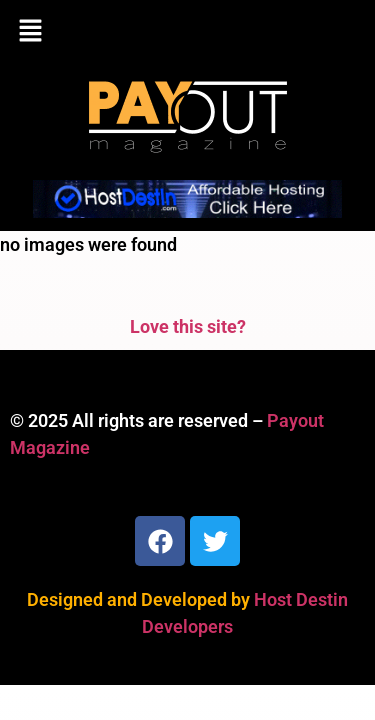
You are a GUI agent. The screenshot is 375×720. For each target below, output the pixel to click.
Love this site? (188, 326)
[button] (187, 32)
